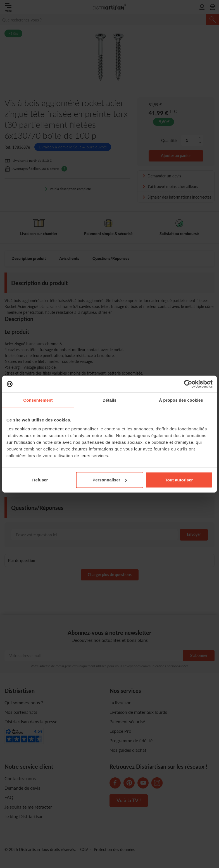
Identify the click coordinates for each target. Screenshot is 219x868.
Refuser (40, 480)
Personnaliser (110, 480)
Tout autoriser (179, 480)
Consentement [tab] (38, 400)
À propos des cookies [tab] (181, 400)
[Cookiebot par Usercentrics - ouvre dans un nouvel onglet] (188, 384)
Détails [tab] (109, 400)
